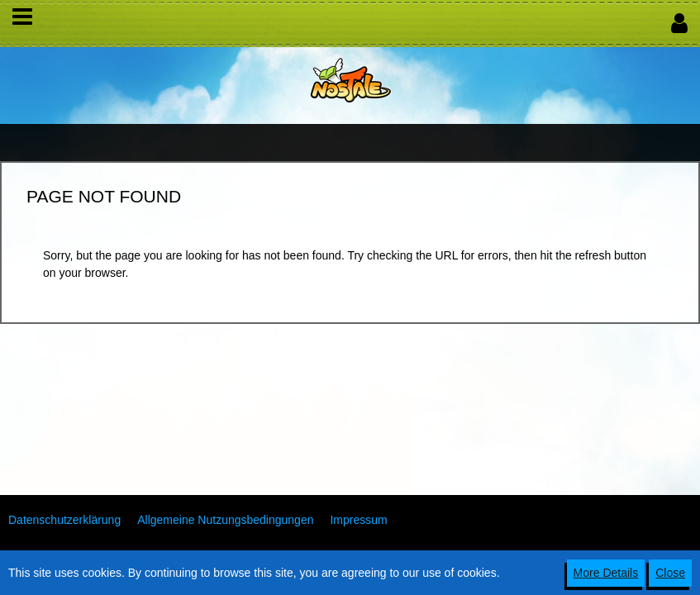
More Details (606, 573)
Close (670, 573)
